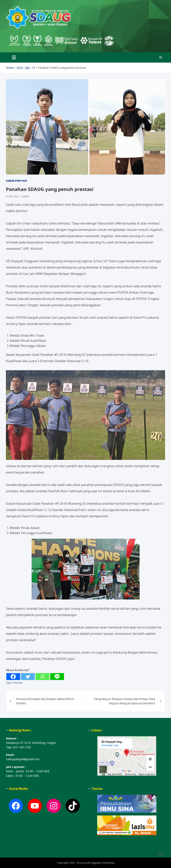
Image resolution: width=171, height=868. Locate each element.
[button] (161, 857)
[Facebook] (13, 677)
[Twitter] (28, 677)
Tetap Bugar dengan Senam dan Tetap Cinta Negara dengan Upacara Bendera (124, 701)
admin (26, 196)
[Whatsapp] (42, 677)
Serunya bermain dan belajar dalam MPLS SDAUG (45, 701)
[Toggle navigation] (14, 57)
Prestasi (18, 683)
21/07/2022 (12, 196)
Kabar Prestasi (16, 181)
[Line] (57, 677)
